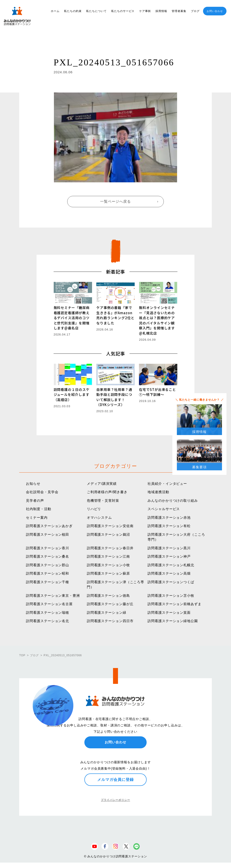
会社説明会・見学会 (42, 492)
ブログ (195, 11)
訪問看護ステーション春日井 (110, 548)
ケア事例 (145, 11)
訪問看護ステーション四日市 (110, 621)
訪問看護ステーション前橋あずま (174, 604)
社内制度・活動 (38, 509)
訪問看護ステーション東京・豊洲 (53, 596)
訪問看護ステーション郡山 (47, 565)
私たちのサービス (123, 11)
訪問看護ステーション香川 (47, 548)
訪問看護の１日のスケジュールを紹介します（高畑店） (72, 395)
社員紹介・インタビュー (167, 484)
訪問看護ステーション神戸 (169, 556)
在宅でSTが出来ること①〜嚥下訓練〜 (157, 392)
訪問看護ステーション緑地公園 (173, 621)
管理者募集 (179, 11)
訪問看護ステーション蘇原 (108, 573)
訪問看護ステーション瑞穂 (47, 612)
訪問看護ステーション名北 (47, 621)
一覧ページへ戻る (115, 201)
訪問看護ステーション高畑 (169, 573)
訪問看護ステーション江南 (108, 556)
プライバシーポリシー (115, 800)
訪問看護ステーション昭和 (47, 573)
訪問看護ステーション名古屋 (49, 604)
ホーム (55, 11)
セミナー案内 (37, 517)
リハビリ (94, 509)
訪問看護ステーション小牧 (108, 565)
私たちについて (96, 11)
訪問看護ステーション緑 (107, 612)
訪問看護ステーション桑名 (47, 556)
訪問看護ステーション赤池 (169, 517)
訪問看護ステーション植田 (47, 534)
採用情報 (161, 11)
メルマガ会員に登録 (115, 780)
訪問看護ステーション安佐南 (110, 526)
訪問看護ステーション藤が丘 (110, 604)
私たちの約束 (73, 11)
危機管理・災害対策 (103, 501)
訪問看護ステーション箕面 (169, 612)
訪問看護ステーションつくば (171, 582)
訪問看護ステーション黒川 (169, 548)
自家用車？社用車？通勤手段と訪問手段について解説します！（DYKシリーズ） (114, 397)
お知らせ (33, 484)
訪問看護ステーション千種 (47, 582)
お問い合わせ (215, 11)
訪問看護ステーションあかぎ (49, 526)
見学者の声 (35, 501)
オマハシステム (99, 517)
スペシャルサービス (164, 509)
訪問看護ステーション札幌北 (171, 565)
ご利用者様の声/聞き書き (107, 492)
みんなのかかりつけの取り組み (173, 501)
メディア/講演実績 (102, 484)
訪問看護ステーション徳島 (108, 596)
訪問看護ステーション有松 (169, 526)
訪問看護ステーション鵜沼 (108, 534)
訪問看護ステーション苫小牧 (171, 596)
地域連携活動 (158, 492)
